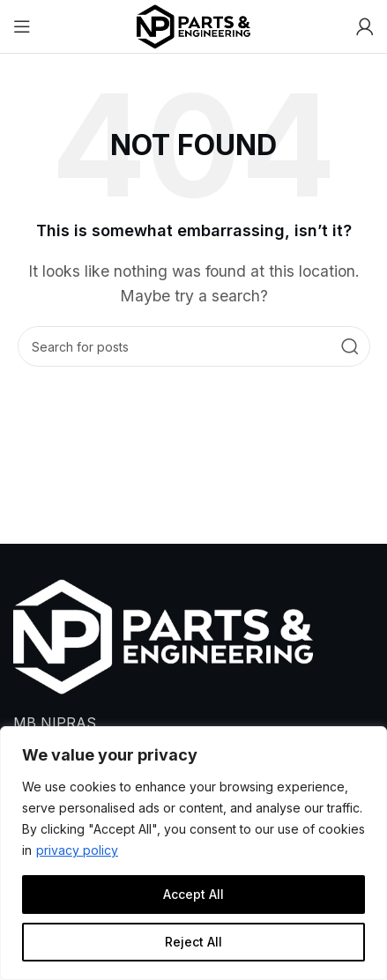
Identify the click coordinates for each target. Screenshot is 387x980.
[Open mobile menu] (22, 26)
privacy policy (77, 850)
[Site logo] (194, 25)
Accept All (193, 894)
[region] (193, 853)
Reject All (193, 942)
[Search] (194, 346)
